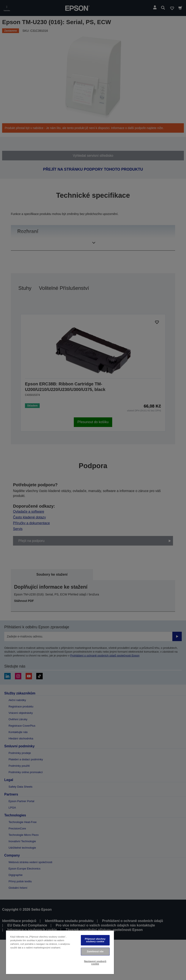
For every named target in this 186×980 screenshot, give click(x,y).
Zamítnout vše (95, 951)
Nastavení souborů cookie (95, 962)
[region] (60, 952)
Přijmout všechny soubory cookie (95, 940)
